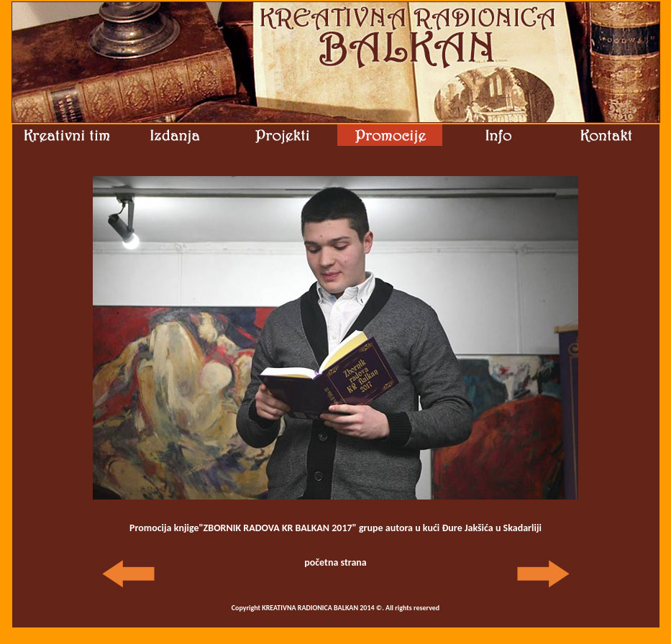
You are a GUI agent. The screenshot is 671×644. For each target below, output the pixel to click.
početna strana (335, 562)
